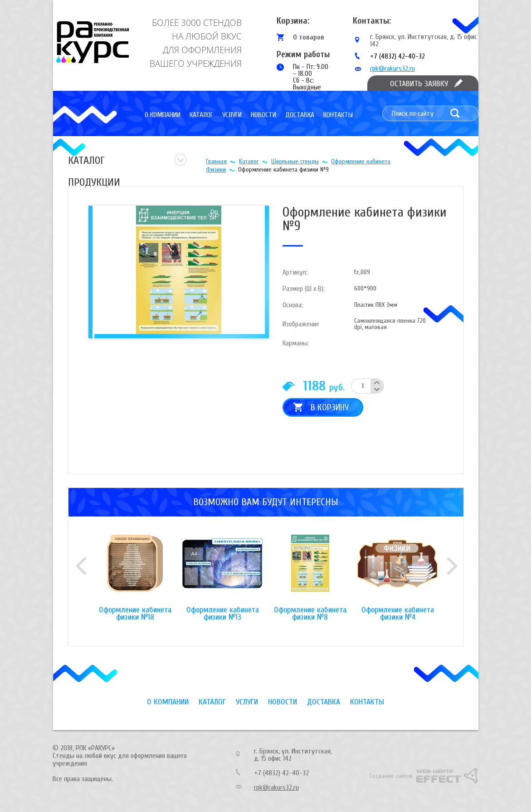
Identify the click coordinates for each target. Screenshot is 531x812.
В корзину (330, 407)
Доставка (300, 115)
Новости (263, 115)
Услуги (232, 115)
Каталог (201, 115)
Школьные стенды (295, 161)
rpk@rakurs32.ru (392, 69)
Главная (216, 161)
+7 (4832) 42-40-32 (397, 56)
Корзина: (293, 21)
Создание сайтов (391, 776)
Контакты (338, 115)
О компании (163, 115)
